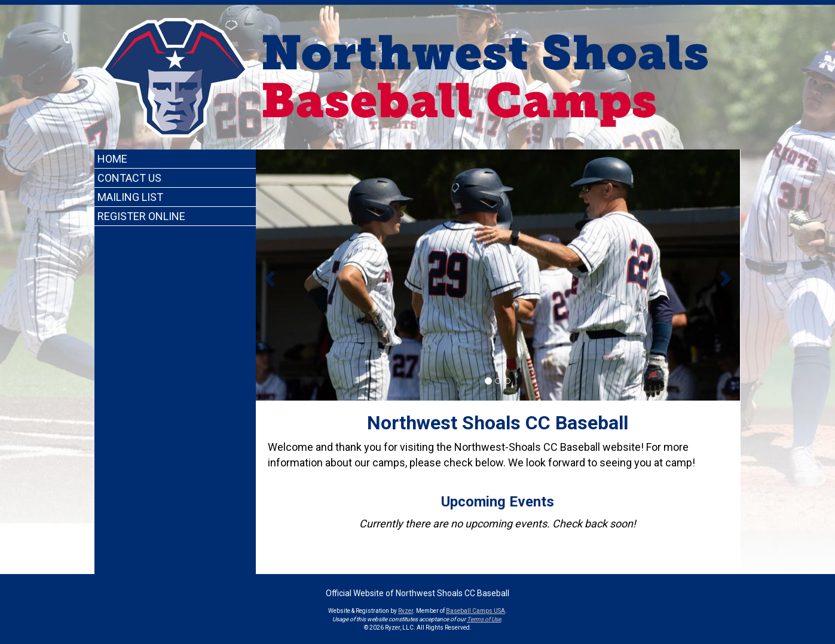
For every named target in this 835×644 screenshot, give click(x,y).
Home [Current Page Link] (112, 159)
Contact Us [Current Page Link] (129, 178)
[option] (498, 275)
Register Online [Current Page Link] (141, 216)
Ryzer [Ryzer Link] (406, 611)
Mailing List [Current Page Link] (130, 197)
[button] (268, 275)
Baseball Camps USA (475, 611)
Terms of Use (484, 619)
